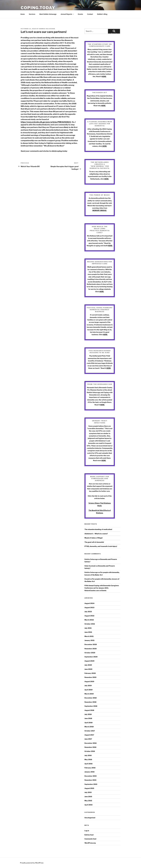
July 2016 (88, 755)
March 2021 (89, 636)
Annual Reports (67, 14)
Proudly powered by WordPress (32, 863)
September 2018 (91, 706)
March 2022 (89, 620)
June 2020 (88, 669)
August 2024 (89, 603)
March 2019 (89, 694)
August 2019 (89, 681)
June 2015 (88, 797)
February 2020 (90, 673)
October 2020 (90, 653)
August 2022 (89, 616)
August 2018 (89, 710)
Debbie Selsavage (47, 29)
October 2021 (90, 624)
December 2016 (91, 743)
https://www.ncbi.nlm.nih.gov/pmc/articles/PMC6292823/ (46, 122)
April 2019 (89, 690)
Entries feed (89, 835)
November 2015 (90, 780)
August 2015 (89, 788)
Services (32, 14)
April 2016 (89, 764)
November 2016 (90, 747)
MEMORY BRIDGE (99, 210)
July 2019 (88, 686)
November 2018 (90, 702)
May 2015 (88, 801)
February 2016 (90, 768)
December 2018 (91, 698)
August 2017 (89, 735)
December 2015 (91, 776)
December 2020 (91, 644)
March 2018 (89, 727)
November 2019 (90, 677)
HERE (104, 76)
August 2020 (89, 661)
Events (80, 14)
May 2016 (88, 759)
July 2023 (88, 612)
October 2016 (90, 751)
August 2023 (89, 607)
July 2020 (88, 665)
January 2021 (89, 640)
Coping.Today (38, 8)
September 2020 (91, 657)
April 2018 (89, 723)
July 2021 (88, 628)
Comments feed (90, 839)
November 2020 (91, 649)
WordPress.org (90, 843)
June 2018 (88, 718)
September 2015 (91, 784)
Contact (90, 14)
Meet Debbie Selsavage (48, 14)
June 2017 (88, 739)
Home (23, 14)
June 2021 (88, 632)
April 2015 (89, 805)
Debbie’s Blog (102, 14)
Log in (87, 831)
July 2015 (88, 792)
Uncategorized (90, 818)
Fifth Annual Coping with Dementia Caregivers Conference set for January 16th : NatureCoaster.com (102, 588)
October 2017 (90, 731)
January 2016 (90, 772)
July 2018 (88, 714)
